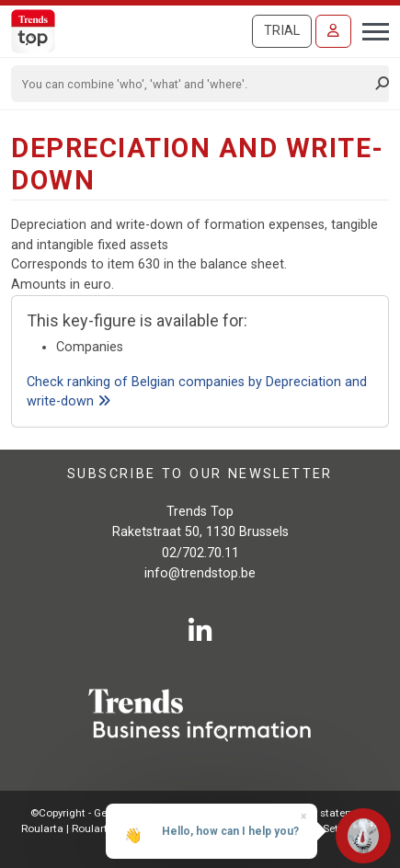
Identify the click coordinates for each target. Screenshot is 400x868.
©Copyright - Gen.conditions (99, 813)
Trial (282, 31)
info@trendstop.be (200, 573)
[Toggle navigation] (370, 29)
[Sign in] (333, 31)
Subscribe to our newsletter (200, 474)
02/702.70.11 (200, 553)
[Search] (194, 84)
